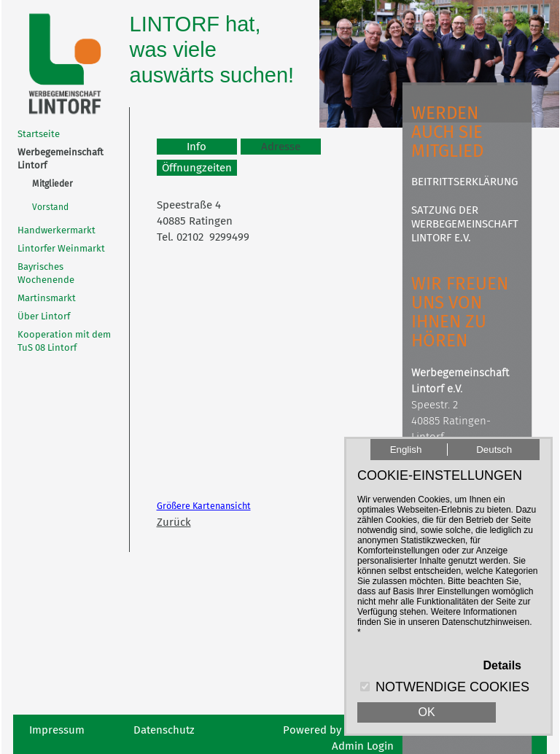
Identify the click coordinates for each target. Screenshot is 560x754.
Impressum (57, 730)
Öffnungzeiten (197, 168)
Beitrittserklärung (464, 182)
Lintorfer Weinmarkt (61, 248)
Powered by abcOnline (338, 730)
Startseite (39, 134)
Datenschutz (164, 730)
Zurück (174, 522)
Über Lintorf (44, 316)
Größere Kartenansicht (204, 506)
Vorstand (50, 207)
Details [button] (502, 665)
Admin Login (363, 746)
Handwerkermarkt (57, 230)
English (406, 450)
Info (197, 147)
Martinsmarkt (47, 298)
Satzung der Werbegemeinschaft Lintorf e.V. (465, 224)
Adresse (281, 147)
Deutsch (494, 450)
